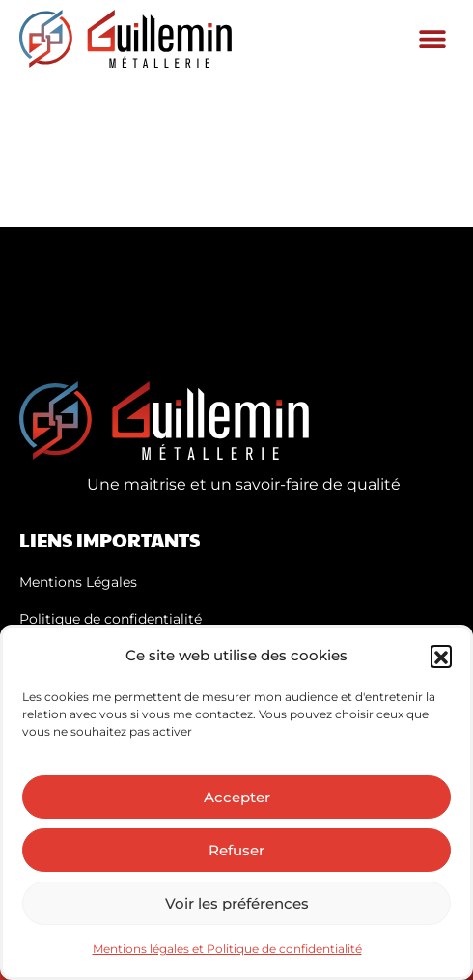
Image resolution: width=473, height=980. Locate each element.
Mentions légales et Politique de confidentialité (227, 949)
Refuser (236, 850)
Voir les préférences (237, 903)
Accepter (237, 797)
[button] (441, 656)
